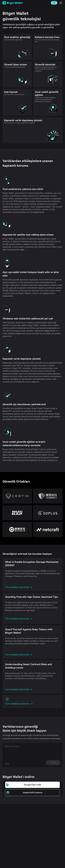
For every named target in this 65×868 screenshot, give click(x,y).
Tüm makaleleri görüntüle (19, 587)
